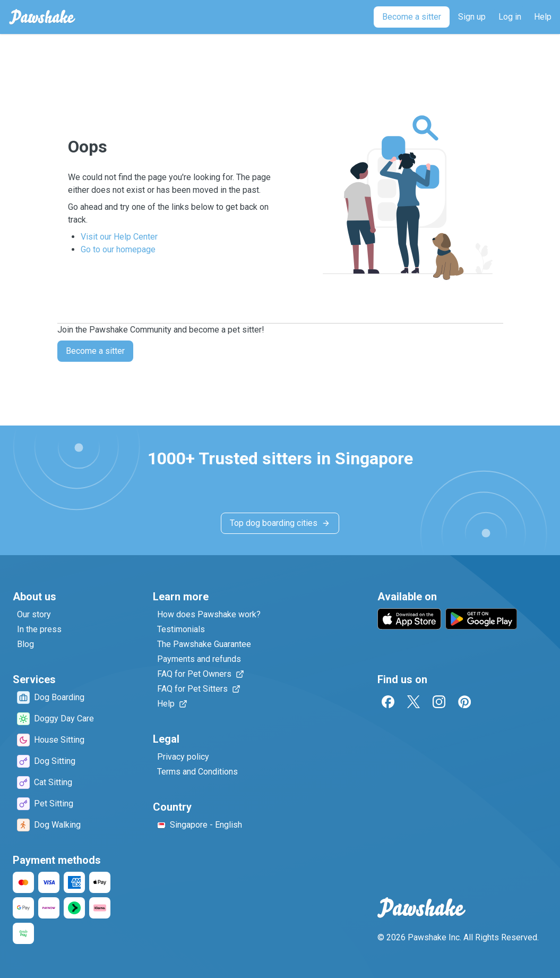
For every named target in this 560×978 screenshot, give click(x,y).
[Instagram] (439, 702)
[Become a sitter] (412, 17)
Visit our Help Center (119, 237)
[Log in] (510, 17)
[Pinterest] (464, 702)
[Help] (543, 17)
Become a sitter (95, 351)
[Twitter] (413, 702)
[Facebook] (388, 702)
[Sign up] (472, 17)
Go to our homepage (118, 249)
